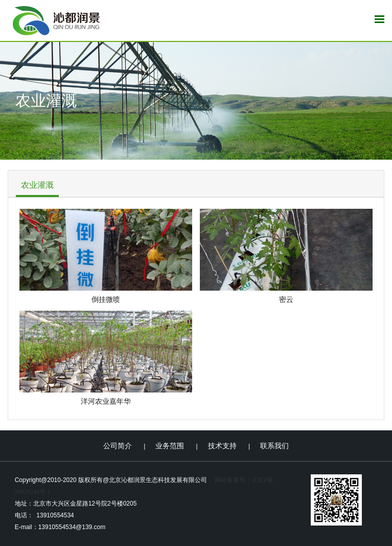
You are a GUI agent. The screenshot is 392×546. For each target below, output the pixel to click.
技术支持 (222, 446)
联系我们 (274, 446)
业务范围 (170, 446)
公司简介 (118, 446)
